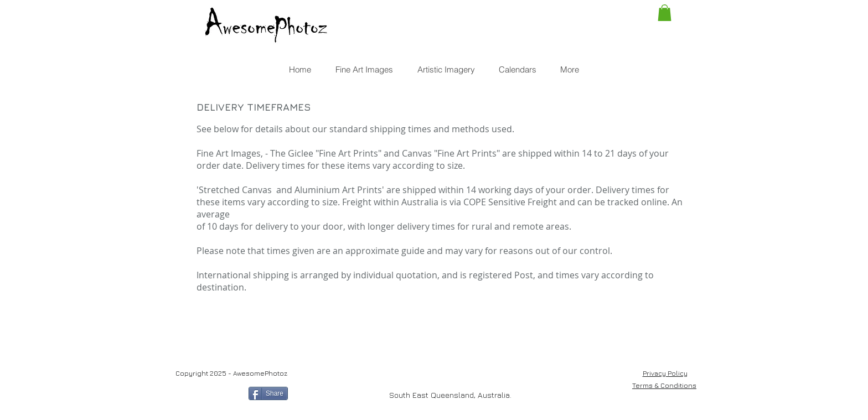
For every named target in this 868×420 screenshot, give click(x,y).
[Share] (268, 393)
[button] (665, 13)
